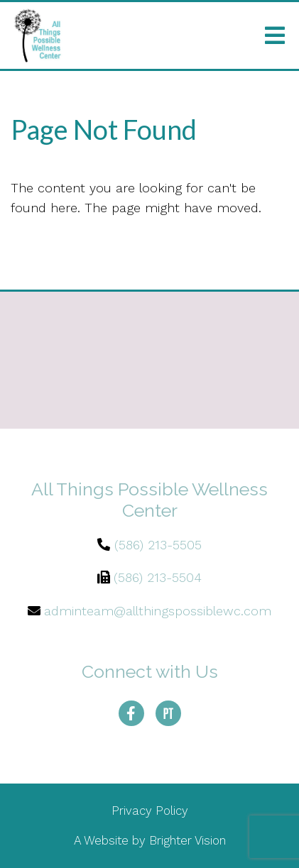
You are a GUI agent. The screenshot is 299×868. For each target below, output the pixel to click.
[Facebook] (131, 713)
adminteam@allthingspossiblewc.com (158, 611)
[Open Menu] (275, 35)
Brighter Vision (187, 840)
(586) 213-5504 (158, 577)
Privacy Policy (150, 811)
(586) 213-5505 (158, 545)
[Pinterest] (168, 713)
